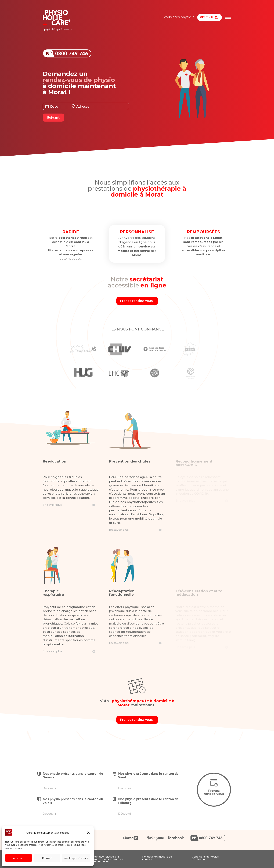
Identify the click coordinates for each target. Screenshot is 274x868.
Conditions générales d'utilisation (205, 858)
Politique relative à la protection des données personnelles (108, 859)
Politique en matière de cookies (157, 858)
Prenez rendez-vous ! (137, 301)
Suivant (53, 118)
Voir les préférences (76, 858)
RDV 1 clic (207, 17)
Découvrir (49, 788)
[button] (88, 833)
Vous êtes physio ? (179, 17)
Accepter (19, 858)
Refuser (47, 858)
